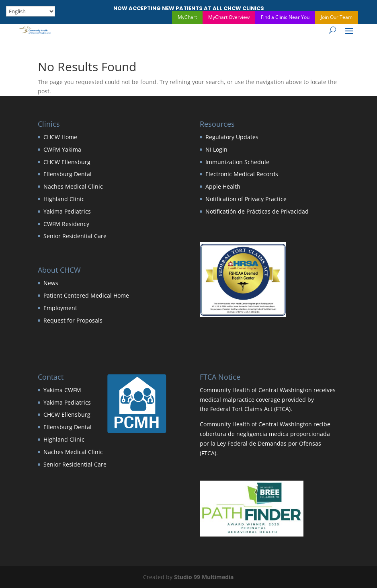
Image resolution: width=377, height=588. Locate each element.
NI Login (216, 149)
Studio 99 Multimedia (204, 577)
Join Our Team (337, 17)
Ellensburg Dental (68, 174)
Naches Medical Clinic (73, 186)
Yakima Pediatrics (67, 211)
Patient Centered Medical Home (86, 295)
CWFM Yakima (62, 149)
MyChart (187, 17)
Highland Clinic (64, 199)
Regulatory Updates (232, 137)
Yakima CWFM (62, 390)
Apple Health (223, 186)
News (51, 283)
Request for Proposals (73, 320)
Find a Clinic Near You (285, 17)
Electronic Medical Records (242, 174)
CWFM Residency (66, 224)
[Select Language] (31, 11)
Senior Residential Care (75, 236)
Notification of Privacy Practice (246, 199)
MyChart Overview (229, 17)
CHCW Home (60, 137)
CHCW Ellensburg (67, 162)
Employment (60, 308)
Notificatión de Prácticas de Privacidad (257, 211)
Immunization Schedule (237, 162)
